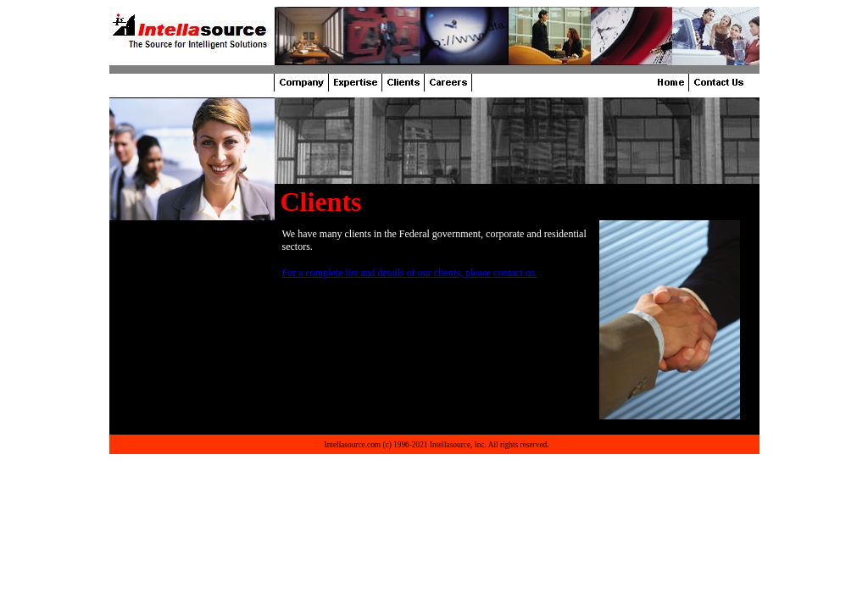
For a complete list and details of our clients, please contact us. (410, 273)
